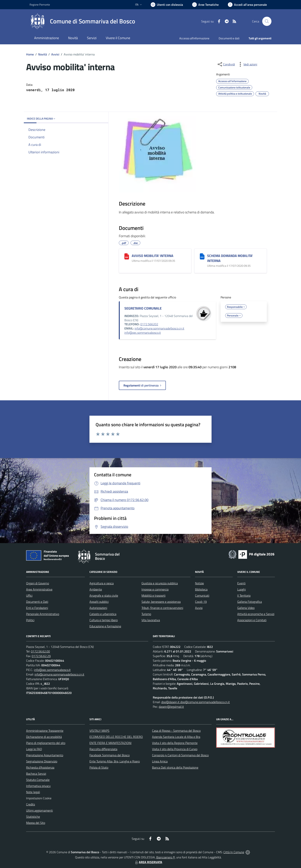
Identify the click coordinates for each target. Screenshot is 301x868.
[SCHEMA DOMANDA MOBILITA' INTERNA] (202, 256)
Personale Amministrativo (43, 614)
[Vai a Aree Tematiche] (205, 5)
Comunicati (202, 595)
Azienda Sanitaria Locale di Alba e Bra (176, 737)
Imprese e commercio (155, 589)
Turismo (146, 614)
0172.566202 (149, 324)
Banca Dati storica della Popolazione (175, 767)
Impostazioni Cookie (39, 798)
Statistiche (33, 817)
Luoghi (241, 589)
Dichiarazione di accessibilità (44, 737)
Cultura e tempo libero (104, 620)
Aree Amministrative (39, 589)
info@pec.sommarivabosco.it (143, 333)
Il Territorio (244, 595)
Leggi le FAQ (34, 749)
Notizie (199, 583)
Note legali (33, 792)
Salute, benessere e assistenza (161, 602)
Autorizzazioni (98, 608)
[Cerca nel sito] (267, 21)
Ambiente (96, 589)
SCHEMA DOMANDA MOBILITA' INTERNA (230, 258)
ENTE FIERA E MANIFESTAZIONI (110, 743)
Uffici (29, 595)
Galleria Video (246, 608)
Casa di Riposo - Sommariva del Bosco (176, 731)
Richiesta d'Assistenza (40, 767)
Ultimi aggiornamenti (39, 810)
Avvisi (55, 54)
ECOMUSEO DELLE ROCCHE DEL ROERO (116, 737)
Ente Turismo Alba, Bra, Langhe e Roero (115, 761)
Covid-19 (201, 602)
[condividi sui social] (226, 64)
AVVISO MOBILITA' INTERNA (153, 256)
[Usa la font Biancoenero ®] (167, 5)
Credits (31, 804)
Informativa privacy (38, 786)
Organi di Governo (38, 583)
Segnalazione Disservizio (42, 761)
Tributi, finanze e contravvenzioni (162, 608)
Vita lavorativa (151, 620)
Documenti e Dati (37, 602)
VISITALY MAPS (99, 731)
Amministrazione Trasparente (45, 731)
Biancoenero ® (166, 857)
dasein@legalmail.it (171, 707)
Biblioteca (201, 589)
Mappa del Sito (36, 823)
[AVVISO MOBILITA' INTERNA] (127, 256)
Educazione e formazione (105, 626)
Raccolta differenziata (103, 749)
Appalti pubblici (99, 602)
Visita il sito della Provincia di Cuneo (175, 749)
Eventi (241, 583)
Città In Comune (234, 852)
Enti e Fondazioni (37, 608)
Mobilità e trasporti (153, 595)
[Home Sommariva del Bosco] (82, 21)
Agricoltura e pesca (102, 583)
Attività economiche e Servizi (256, 614)
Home (30, 54)
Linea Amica (160, 761)
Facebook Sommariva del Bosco (110, 755)
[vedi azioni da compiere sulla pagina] (247, 64)
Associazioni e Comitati (252, 620)
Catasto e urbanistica (103, 614)
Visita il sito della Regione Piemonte (175, 743)
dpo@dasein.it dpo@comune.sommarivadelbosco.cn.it (196, 702)
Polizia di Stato (99, 767)
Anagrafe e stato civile (104, 595)
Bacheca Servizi (36, 774)
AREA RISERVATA (148, 862)
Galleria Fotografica (250, 602)
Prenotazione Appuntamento (45, 755)
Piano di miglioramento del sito (46, 743)
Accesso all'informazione (194, 38)
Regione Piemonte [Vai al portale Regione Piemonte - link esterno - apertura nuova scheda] (40, 5)
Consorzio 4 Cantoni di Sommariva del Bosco (180, 755)
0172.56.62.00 (40, 651)
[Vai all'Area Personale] (247, 5)
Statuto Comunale (38, 780)
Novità (43, 54)
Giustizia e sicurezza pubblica (160, 583)
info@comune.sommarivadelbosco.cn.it (159, 328)
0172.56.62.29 (41, 656)
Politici (30, 620)
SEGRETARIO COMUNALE (143, 308)
